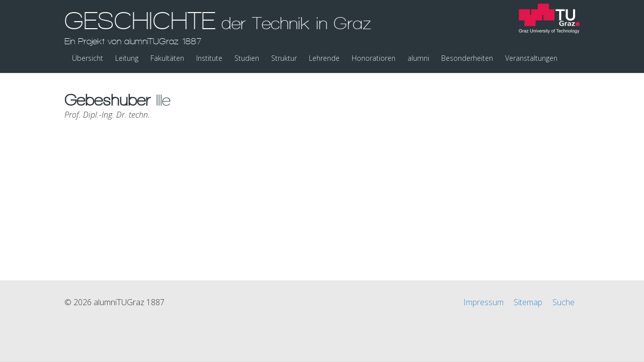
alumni (418, 58)
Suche (563, 302)
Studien (247, 58)
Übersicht (88, 58)
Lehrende (324, 58)
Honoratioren (374, 58)
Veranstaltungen (531, 58)
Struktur (284, 58)
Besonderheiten (467, 58)
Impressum (484, 302)
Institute (209, 58)
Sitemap (528, 302)
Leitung (127, 58)
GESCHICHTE (218, 27)
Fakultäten (167, 58)
